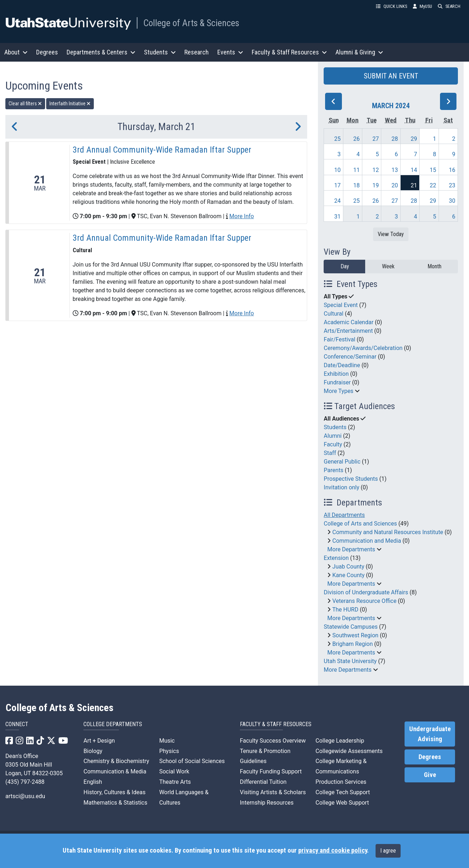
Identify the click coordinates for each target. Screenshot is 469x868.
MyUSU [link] (422, 6)
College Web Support (342, 803)
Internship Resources (267, 803)
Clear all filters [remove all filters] (25, 104)
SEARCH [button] (449, 6)
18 (357, 185)
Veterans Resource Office (364, 601)
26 (357, 139)
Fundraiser (337, 382)
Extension (336, 558)
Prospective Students (351, 479)
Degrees (47, 52)
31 (337, 217)
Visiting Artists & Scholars (273, 792)
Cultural (333, 314)
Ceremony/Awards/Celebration (363, 348)
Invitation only (341, 487)
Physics (169, 751)
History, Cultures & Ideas (114, 792)
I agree (388, 851)
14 (414, 170)
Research (197, 52)
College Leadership (340, 741)
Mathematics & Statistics (115, 803)
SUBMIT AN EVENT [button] (391, 76)
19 (376, 185)
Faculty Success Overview (273, 741)
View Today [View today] (391, 234)
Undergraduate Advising (430, 734)
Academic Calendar (349, 322)
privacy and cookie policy (333, 850)
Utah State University (350, 661)
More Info (241, 216)
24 (337, 201)
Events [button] (230, 52)
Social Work (174, 771)
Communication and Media (367, 541)
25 (337, 139)
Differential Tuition (263, 782)
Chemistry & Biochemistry (116, 761)
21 (414, 185)
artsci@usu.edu (25, 796)
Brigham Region (352, 644)
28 (395, 139)
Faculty (333, 444)
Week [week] (388, 266)
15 (433, 170)
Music (167, 741)
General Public (342, 462)
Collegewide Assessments (349, 751)
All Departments (344, 515)
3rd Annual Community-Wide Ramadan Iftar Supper (162, 150)
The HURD (345, 610)
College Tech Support (343, 792)
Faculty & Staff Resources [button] (289, 52)
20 (395, 185)
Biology (93, 751)
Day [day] (345, 266)
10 (337, 170)
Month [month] (434, 266)
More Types (339, 391)
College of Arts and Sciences (360, 524)
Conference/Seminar (350, 357)
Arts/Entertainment (348, 331)
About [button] (16, 52)
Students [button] (160, 52)
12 (376, 170)
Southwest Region (355, 635)
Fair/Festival (339, 339)
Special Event (341, 305)
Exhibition (336, 374)
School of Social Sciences (192, 761)
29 (414, 139)
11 (357, 170)
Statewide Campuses (351, 627)
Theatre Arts (175, 782)
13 (395, 170)
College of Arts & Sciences (191, 23)
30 (452, 201)
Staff (330, 453)
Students (335, 427)
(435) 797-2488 (25, 782)
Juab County (348, 567)
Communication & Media (115, 771)
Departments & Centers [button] (101, 52)
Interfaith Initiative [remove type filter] (70, 104)
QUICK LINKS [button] (391, 6)
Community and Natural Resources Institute (388, 532)
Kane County (348, 575)
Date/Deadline (342, 365)
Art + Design (99, 741)
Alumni (333, 436)
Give (430, 775)
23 (452, 185)
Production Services (341, 782)
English (93, 782)
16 (452, 170)
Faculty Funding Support (271, 771)
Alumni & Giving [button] (359, 52)
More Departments (351, 549)
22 (433, 185)
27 (376, 139)
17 (337, 185)
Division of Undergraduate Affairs (366, 592)
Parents (333, 470)
